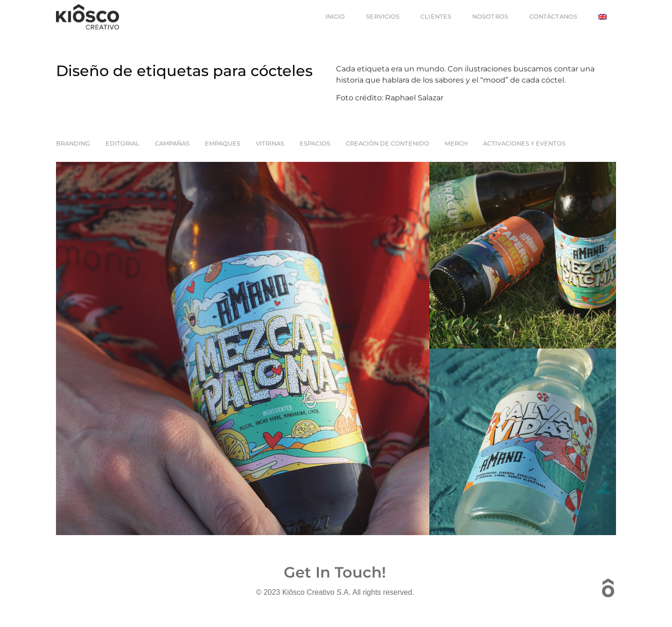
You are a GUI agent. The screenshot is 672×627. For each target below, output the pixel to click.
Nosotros (490, 17)
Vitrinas (270, 143)
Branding (73, 143)
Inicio (335, 17)
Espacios (315, 143)
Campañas (172, 143)
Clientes (436, 17)
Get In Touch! (335, 572)
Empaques (223, 143)
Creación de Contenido (388, 143)
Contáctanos (553, 17)
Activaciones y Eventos (524, 143)
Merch (456, 143)
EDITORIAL (122, 143)
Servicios (383, 17)
